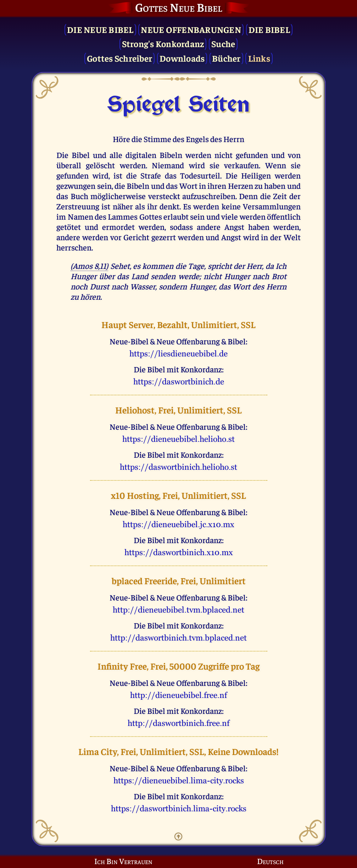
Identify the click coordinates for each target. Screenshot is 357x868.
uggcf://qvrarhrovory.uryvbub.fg (178, 439)
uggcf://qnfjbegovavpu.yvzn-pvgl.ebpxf (179, 808)
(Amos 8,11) (89, 266)
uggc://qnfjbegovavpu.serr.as (178, 723)
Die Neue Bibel (100, 29)
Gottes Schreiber (119, 58)
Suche (223, 43)
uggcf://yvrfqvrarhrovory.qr (178, 354)
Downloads (182, 58)
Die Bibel (269, 29)
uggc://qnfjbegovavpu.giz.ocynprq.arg (178, 638)
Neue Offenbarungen (191, 29)
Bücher (226, 58)
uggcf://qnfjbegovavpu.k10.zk (179, 552)
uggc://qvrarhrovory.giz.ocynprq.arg (178, 610)
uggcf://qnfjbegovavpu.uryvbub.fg (178, 467)
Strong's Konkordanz (163, 43)
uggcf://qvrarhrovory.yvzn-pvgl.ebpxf (179, 780)
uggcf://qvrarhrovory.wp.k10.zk (178, 524)
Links (259, 58)
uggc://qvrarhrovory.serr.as (178, 695)
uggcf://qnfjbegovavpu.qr (179, 382)
